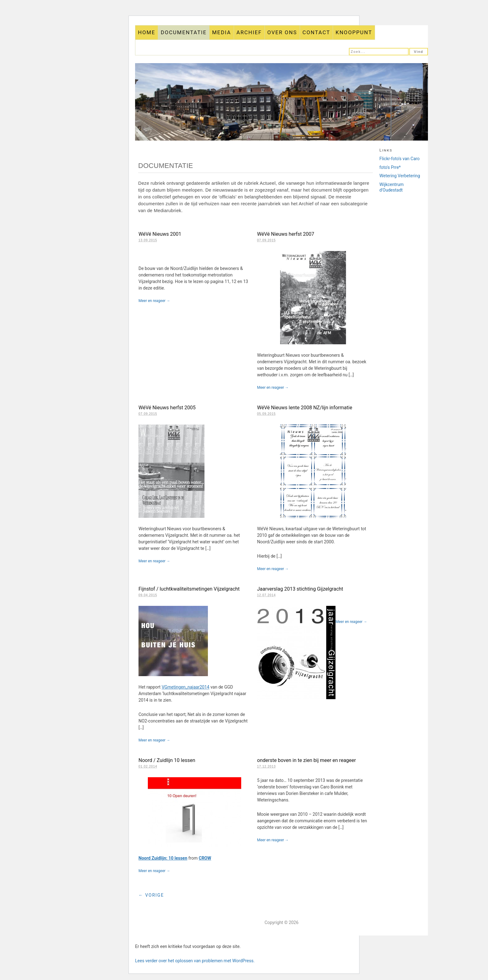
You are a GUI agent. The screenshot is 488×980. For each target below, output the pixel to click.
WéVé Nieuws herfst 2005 (167, 408)
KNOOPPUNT (354, 32)
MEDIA (221, 32)
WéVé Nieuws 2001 (160, 234)
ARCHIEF (249, 32)
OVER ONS (282, 32)
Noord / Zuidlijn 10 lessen (167, 760)
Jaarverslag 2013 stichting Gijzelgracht (300, 589)
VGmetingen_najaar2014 (185, 687)
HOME (147, 32)
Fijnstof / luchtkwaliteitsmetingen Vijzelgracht (189, 589)
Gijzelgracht (282, 102)
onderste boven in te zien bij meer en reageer (306, 760)
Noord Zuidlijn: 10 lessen (163, 858)
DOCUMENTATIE (184, 32)
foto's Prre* (390, 167)
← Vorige (151, 895)
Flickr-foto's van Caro (399, 159)
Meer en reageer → (154, 301)
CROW (205, 858)
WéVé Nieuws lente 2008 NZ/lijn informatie (305, 408)
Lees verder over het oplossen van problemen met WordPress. (195, 961)
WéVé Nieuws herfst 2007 (286, 234)
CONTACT (316, 32)
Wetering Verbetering (400, 176)
